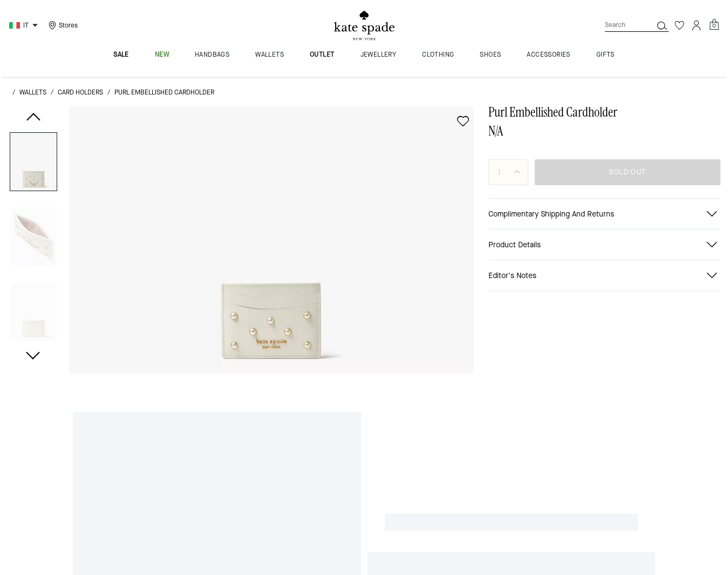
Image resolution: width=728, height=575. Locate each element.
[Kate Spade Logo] (364, 48)
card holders (80, 114)
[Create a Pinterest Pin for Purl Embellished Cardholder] (661, 302)
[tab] (317, 11)
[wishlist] (463, 143)
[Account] (697, 48)
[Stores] (62, 48)
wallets (33, 114)
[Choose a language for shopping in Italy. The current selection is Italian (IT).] (25, 48)
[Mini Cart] (714, 47)
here (588, 493)
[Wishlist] (679, 48)
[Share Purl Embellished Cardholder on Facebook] (608, 302)
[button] (33, 188)
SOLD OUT (627, 194)
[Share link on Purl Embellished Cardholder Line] (635, 302)
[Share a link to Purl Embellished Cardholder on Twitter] (688, 302)
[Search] (620, 47)
